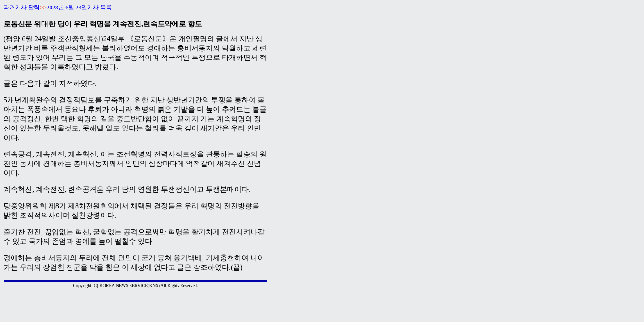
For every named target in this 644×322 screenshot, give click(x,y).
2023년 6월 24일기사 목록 (79, 7)
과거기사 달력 (22, 7)
